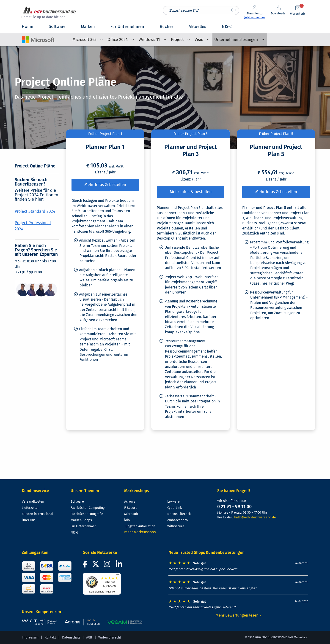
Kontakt (50, 637)
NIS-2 (74, 532)
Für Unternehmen (84, 526)
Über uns (29, 520)
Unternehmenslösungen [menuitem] (236, 40)
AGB (89, 637)
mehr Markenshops (140, 532)
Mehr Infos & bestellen (105, 185)
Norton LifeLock (179, 514)
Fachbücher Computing (88, 508)
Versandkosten (33, 502)
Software (77, 502)
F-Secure (131, 508)
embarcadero (177, 520)
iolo (127, 520)
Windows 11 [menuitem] (149, 40)
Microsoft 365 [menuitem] (84, 40)
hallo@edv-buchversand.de (255, 517)
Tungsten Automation (140, 526)
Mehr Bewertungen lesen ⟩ (238, 615)
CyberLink (175, 508)
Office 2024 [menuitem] (118, 40)
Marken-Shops (81, 520)
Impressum (30, 637)
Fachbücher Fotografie (87, 514)
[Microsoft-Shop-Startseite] (38, 38)
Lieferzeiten (31, 508)
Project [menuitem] (177, 40)
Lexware (173, 502)
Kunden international (37, 514)
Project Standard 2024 (35, 212)
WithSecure (176, 526)
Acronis (130, 502)
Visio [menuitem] (199, 40)
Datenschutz (71, 637)
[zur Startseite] (50, 13)
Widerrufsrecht (110, 637)
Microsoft (131, 514)
